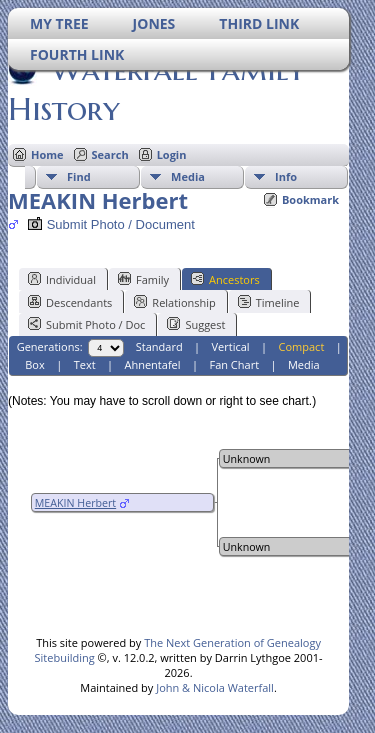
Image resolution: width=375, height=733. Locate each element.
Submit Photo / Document (111, 224)
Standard (159, 346)
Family (143, 279)
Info (286, 176)
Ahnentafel (152, 364)
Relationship (174, 302)
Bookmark (310, 199)
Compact (302, 346)
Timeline (269, 302)
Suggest (196, 324)
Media (188, 176)
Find (79, 176)
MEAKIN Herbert (75, 503)
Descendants (70, 302)
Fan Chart (234, 364)
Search (110, 154)
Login (172, 154)
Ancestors (225, 279)
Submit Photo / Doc (86, 324)
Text (85, 364)
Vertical (231, 346)
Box (34, 364)
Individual (62, 279)
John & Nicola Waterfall (215, 687)
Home (47, 154)
